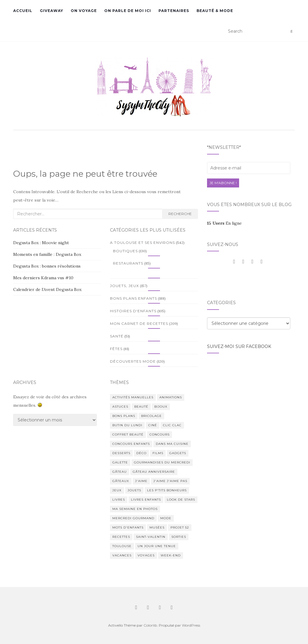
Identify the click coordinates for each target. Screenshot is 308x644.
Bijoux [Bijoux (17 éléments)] (161, 407)
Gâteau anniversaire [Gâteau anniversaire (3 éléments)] (154, 472)
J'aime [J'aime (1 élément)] (141, 481)
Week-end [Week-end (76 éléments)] (171, 555)
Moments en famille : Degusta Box (47, 254)
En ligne (224, 223)
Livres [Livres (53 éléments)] (119, 500)
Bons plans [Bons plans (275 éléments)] (124, 416)
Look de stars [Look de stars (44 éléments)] (181, 500)
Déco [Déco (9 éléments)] (141, 453)
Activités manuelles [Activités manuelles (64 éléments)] (133, 397)
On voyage (84, 11)
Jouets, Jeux (124, 286)
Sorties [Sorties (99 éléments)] (179, 537)
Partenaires (174, 11)
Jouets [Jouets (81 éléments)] (134, 490)
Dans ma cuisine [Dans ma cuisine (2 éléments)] (172, 444)
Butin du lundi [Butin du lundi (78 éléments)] (127, 425)
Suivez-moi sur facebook (239, 346)
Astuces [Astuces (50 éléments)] (120, 407)
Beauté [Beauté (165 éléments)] (141, 407)
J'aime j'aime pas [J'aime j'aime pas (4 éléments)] (170, 481)
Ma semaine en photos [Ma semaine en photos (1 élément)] (135, 509)
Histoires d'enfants (133, 311)
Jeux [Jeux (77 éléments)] (117, 490)
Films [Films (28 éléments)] (158, 453)
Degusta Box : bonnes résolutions (47, 266)
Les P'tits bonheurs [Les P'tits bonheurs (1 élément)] (167, 490)
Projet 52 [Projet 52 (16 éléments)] (180, 527)
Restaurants (128, 263)
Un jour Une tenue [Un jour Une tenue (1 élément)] (157, 546)
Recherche (180, 214)
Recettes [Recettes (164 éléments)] (121, 537)
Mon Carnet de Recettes (139, 323)
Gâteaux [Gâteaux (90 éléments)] (121, 481)
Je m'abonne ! (223, 183)
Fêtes (116, 349)
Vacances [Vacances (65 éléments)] (122, 555)
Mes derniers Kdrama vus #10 (43, 278)
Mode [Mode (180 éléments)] (166, 518)
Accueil (23, 11)
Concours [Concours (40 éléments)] (160, 434)
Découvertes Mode (133, 361)
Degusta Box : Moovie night (41, 243)
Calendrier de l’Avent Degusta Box (47, 289)
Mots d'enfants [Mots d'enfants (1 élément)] (128, 527)
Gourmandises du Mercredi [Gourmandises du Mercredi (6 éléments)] (162, 462)
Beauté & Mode (215, 11)
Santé (117, 336)
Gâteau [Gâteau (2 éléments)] (120, 472)
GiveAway (52, 11)
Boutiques (125, 251)
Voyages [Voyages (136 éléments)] (146, 555)
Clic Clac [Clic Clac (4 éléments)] (172, 425)
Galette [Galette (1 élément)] (120, 462)
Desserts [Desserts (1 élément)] (121, 453)
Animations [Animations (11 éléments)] (171, 397)
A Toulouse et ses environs (142, 243)
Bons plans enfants (133, 298)
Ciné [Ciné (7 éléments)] (153, 425)
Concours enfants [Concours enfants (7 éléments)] (131, 444)
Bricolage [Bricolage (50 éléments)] (151, 416)
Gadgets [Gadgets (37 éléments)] (178, 453)
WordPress (191, 625)
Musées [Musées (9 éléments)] (157, 527)
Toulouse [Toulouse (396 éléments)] (122, 546)
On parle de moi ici (128, 11)
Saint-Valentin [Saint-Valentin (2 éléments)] (151, 537)
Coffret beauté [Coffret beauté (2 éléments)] (128, 434)
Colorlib (150, 625)
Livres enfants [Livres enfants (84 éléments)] (146, 500)
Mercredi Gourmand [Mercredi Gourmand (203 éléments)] (133, 518)
